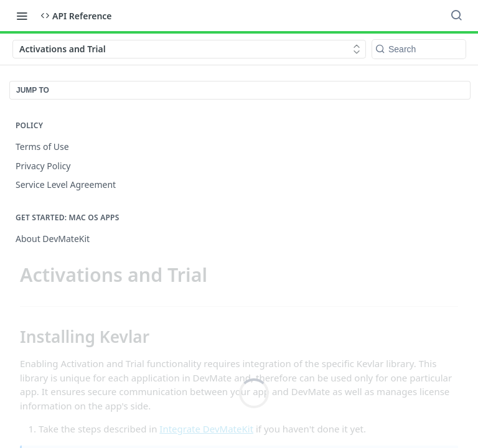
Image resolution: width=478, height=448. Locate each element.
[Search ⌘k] (456, 16)
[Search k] (419, 49)
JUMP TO (33, 90)
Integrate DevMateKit (206, 429)
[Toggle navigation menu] (22, 16)
